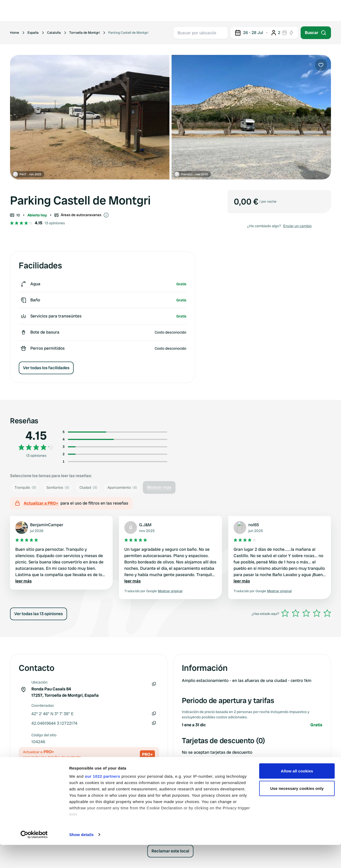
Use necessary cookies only (297, 811)
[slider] (306, 613)
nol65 (254, 525)
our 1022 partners (102, 799)
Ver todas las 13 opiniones (39, 614)
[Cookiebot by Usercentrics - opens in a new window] (34, 858)
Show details (81, 858)
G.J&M (145, 525)
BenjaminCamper (47, 525)
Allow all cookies (297, 794)
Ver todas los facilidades (46, 368)
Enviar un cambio (297, 226)
